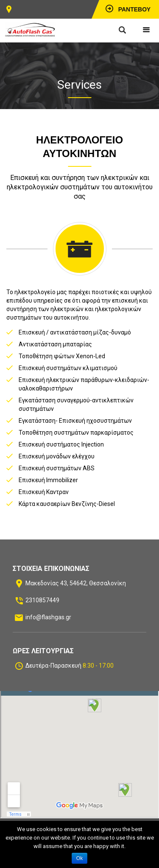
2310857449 (42, 600)
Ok (79, 858)
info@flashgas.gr (48, 617)
